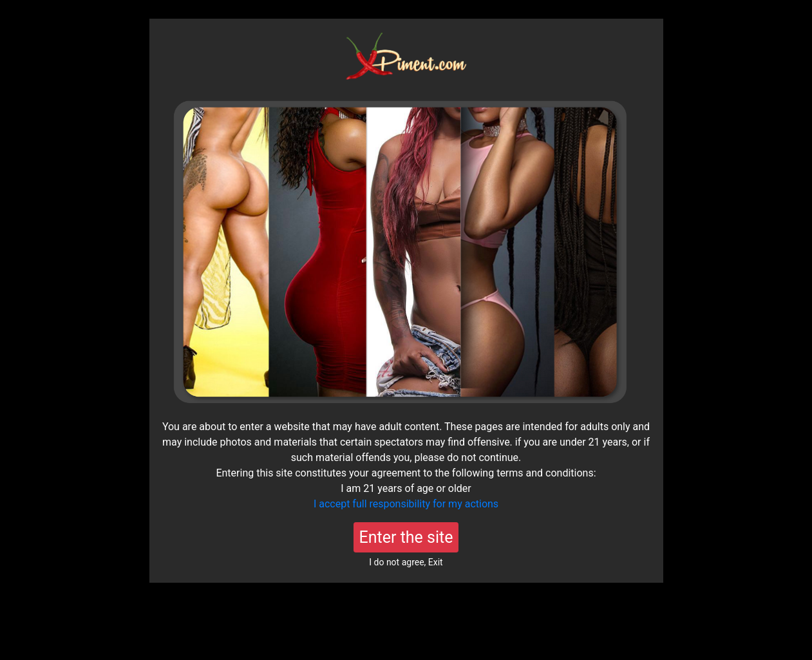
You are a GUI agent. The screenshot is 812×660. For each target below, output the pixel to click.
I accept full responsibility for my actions (406, 504)
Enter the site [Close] (406, 537)
